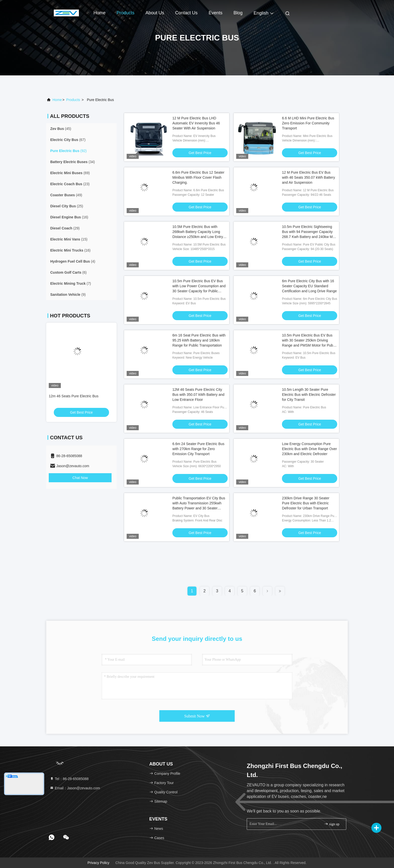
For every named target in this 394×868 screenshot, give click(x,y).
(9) (68, 295)
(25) (67, 206)
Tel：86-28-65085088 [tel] (69, 779)
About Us (155, 13)
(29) (65, 228)
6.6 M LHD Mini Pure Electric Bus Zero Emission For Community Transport (308, 123)
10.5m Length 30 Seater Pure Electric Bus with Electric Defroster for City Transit (309, 395)
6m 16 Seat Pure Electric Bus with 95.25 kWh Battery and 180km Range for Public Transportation (199, 340)
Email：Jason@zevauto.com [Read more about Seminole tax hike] (75, 788)
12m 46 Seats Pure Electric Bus (74, 396)
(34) (72, 162)
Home (100, 13)
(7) (71, 283)
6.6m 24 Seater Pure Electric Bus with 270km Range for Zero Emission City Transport (198, 449)
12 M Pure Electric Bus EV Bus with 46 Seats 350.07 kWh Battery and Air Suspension (308, 177)
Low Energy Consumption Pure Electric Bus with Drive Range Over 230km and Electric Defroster (309, 449)
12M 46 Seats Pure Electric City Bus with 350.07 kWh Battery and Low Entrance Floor (198, 395)
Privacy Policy (98, 863)
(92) (68, 151)
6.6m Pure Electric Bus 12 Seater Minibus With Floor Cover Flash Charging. (198, 177)
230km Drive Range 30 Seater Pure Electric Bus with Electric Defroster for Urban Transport (306, 503)
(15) (69, 239)
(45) (61, 129)
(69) (70, 173)
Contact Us (186, 13)
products (73, 100)
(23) (70, 184)
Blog (238, 13)
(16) (69, 217)
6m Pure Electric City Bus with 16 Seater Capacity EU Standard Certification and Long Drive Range (309, 286)
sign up (332, 824)
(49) (66, 195)
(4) (73, 261)
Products (126, 13)
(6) (68, 272)
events (215, 13)
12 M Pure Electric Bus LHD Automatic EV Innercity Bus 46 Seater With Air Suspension (196, 123)
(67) (68, 140)
